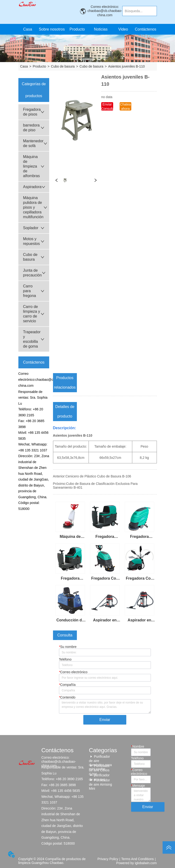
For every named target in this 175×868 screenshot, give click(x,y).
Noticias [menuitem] (101, 29)
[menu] (87, 29)
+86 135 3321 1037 (33, 450)
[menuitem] (77, 29)
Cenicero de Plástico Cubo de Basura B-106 (98, 476)
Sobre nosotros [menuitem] (52, 29)
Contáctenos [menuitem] (146, 29)
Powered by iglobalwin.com (137, 863)
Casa (24, 66)
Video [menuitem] (123, 29)
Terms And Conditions (138, 859)
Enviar (105, 720)
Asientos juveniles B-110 (126, 66)
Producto (39, 66)
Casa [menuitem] (28, 29)
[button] (77, 29)
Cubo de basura (63, 66)
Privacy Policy (108, 859)
